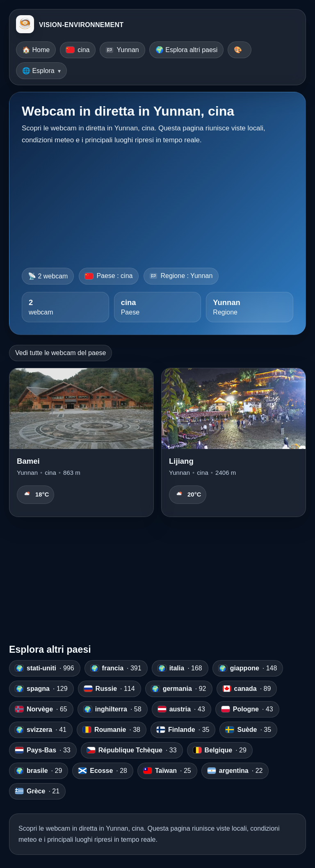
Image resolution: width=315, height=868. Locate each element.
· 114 (110, 689)
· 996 (45, 668)
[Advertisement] (157, 204)
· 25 (167, 771)
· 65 (41, 709)
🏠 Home (36, 50)
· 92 (179, 689)
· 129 (41, 689)
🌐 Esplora (38, 71)
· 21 (37, 791)
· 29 (220, 750)
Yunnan (122, 50)
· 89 (247, 689)
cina (78, 50)
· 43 (181, 709)
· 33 (43, 750)
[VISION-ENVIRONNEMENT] (25, 25)
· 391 (116, 668)
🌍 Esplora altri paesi (187, 50)
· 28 (103, 771)
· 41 (41, 730)
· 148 (248, 668)
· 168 (180, 668)
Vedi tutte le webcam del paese (60, 353)
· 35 (183, 730)
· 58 (113, 709)
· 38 (112, 730)
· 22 (235, 771)
